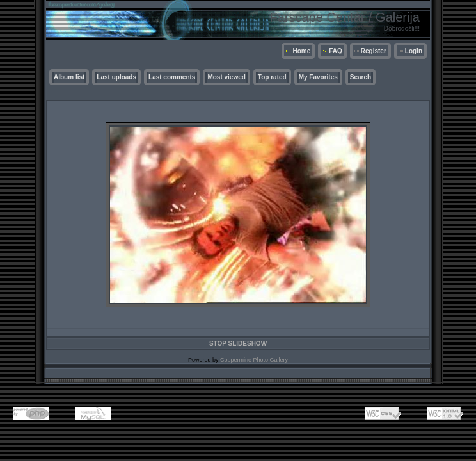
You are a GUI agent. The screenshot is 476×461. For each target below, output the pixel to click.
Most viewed (226, 77)
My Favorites (318, 77)
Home (301, 51)
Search (361, 77)
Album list (69, 77)
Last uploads (116, 77)
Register (374, 51)
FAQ (336, 51)
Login (414, 51)
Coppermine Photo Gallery (254, 360)
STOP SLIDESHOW (238, 344)
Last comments (172, 77)
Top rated (272, 77)
